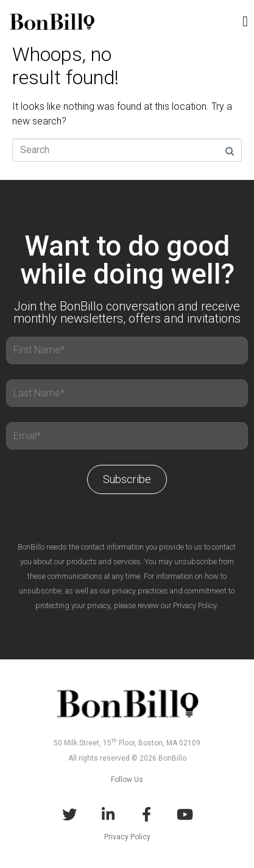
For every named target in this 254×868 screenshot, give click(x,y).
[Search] (127, 150)
